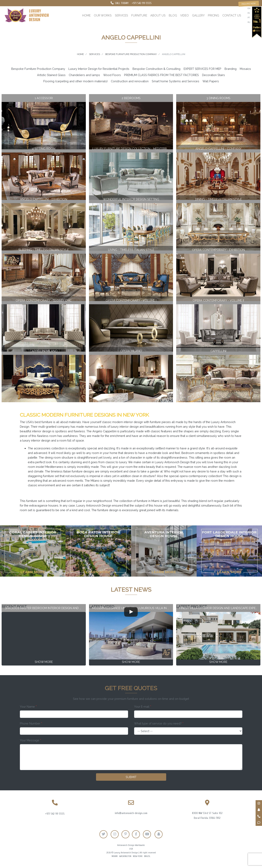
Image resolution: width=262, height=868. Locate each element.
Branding (231, 69)
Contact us (232, 15)
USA (131, 849)
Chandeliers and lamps (84, 75)
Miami (115, 856)
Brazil (147, 856)
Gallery (198, 15)
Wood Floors (112, 75)
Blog (173, 15)
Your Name (28, 707)
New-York (138, 856)
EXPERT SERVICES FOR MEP (202, 69)
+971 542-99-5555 (142, 3)
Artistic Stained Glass (51, 75)
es (249, 13)
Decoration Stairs (213, 75)
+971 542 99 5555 (55, 814)
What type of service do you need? (159, 723)
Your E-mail (143, 707)
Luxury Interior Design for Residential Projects (99, 69)
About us (158, 15)
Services (121, 15)
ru (249, 22)
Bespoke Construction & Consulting (156, 69)
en (249, 8)
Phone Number (31, 723)
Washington (125, 856)
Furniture (139, 15)
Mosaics (245, 69)
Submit (131, 777)
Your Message (30, 740)
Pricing (213, 15)
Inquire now (249, 4)
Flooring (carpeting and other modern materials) (75, 81)
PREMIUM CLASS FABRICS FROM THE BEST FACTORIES (161, 75)
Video (185, 15)
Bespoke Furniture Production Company (38, 69)
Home (86, 15)
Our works (103, 15)
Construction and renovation (130, 81)
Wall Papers (211, 81)
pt (249, 18)
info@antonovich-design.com (131, 813)
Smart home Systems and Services (176, 81)
